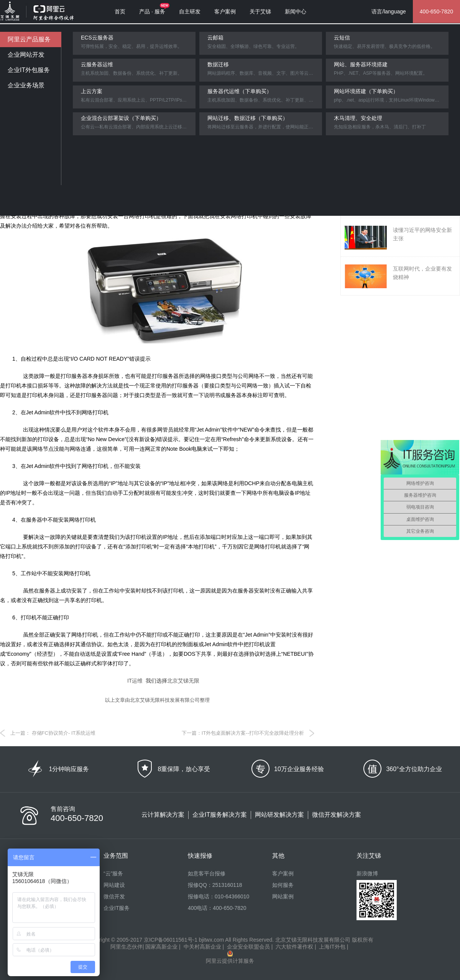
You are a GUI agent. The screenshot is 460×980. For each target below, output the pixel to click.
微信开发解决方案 (337, 815)
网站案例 (283, 896)
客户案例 (225, 11)
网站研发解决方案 (279, 815)
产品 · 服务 (152, 11)
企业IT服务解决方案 (220, 815)
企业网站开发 (26, 55)
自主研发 (190, 11)
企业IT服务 (117, 908)
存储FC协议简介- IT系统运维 (63, 733)
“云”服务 (113, 873)
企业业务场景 (26, 85)
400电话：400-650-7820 (217, 908)
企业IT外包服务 (29, 70)
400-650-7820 (436, 11)
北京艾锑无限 (183, 681)
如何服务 (283, 885)
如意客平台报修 (207, 873)
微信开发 (114, 896)
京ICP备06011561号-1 (171, 940)
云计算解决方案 (163, 815)
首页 (120, 11)
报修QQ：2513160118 (215, 885)
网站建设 (114, 885)
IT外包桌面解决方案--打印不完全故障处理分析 (253, 733)
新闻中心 (296, 11)
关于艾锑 (260, 11)
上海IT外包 (332, 947)
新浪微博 (367, 873)
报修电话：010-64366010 (219, 896)
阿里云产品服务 (29, 39)
